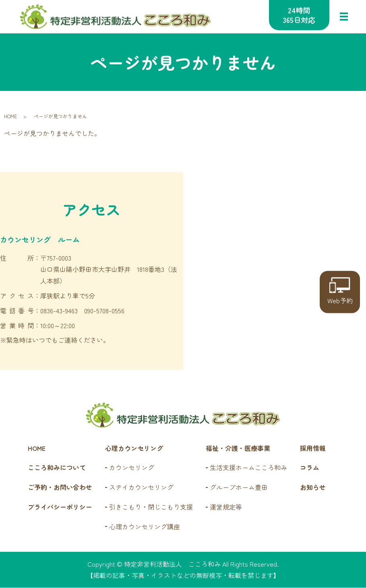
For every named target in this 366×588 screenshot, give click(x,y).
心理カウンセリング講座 (145, 527)
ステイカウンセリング (141, 487)
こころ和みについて (57, 468)
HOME (10, 116)
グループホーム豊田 (239, 487)
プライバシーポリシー (60, 507)
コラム (310, 468)
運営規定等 (226, 507)
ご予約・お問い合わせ (60, 487)
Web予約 (340, 291)
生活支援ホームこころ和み (248, 468)
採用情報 (313, 448)
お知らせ (313, 487)
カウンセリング (132, 468)
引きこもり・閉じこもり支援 (151, 507)
